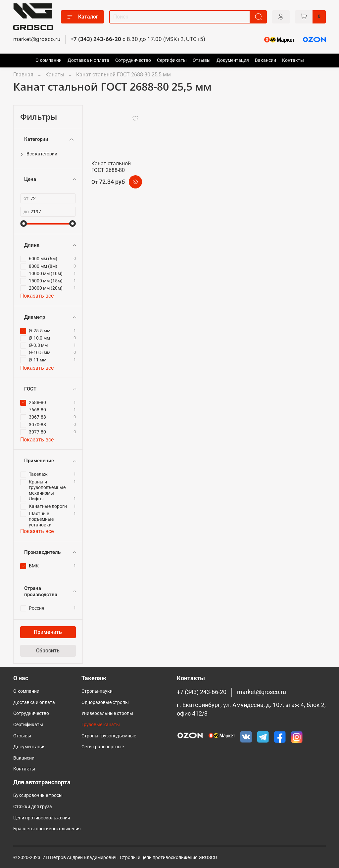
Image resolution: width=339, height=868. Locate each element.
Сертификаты (172, 60)
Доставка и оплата (88, 60)
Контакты (293, 60)
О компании (48, 60)
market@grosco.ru (37, 39)
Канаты (55, 75)
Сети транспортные (103, 747)
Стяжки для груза (33, 807)
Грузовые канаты (101, 725)
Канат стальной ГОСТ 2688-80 (111, 167)
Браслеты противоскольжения (47, 829)
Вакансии (266, 60)
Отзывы (202, 60)
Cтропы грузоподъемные (109, 736)
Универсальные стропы (107, 713)
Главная (23, 75)
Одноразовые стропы (105, 703)
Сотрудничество (133, 60)
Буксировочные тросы (38, 795)
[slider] (24, 224)
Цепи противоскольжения (42, 818)
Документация (233, 60)
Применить (48, 632)
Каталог (82, 17)
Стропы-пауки (97, 691)
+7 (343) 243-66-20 (96, 39)
